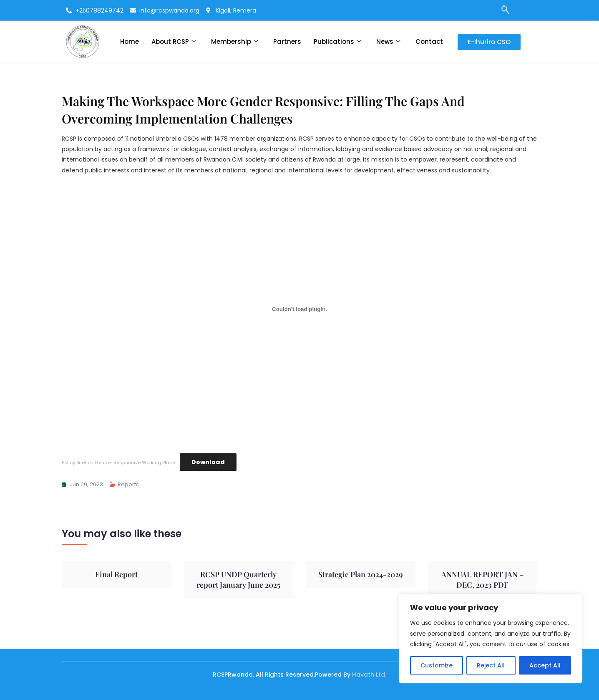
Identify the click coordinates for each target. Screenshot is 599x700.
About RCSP (174, 42)
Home (130, 42)
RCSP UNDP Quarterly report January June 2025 (238, 580)
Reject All (491, 665)
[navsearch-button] (501, 10)
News (388, 42)
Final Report (116, 574)
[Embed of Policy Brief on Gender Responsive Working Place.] (299, 309)
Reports (128, 484)
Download (208, 462)
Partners (287, 42)
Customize (437, 665)
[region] (491, 639)
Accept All (545, 665)
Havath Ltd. (369, 675)
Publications (337, 42)
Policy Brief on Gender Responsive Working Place (118, 462)
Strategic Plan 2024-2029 (361, 574)
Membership (235, 42)
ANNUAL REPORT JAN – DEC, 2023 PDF (483, 580)
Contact (429, 42)
